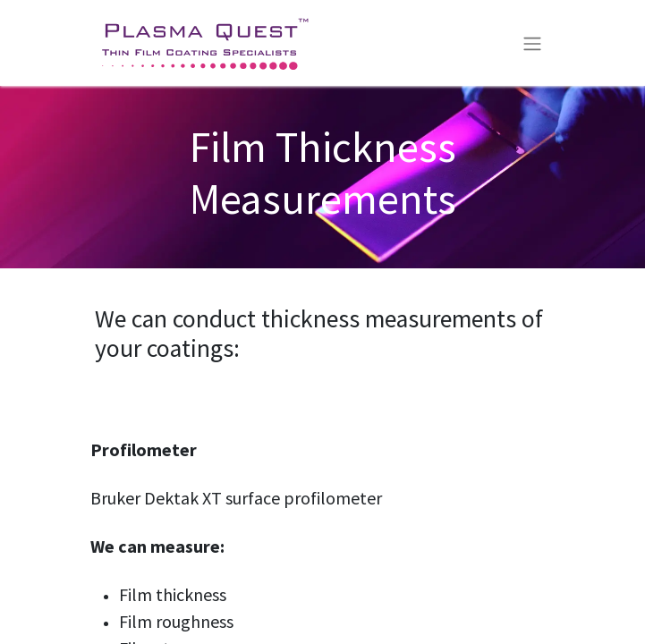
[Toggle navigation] (532, 43)
